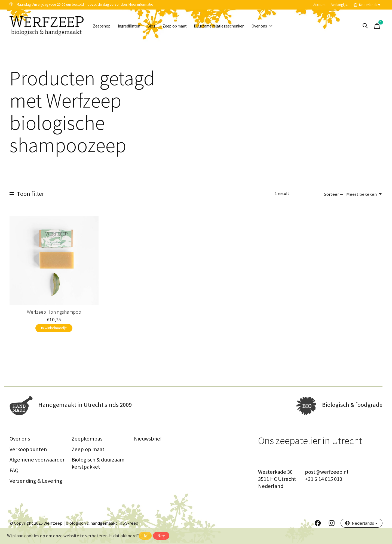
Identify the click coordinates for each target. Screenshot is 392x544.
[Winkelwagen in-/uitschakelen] (377, 26)
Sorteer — (333, 194)
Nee (161, 536)
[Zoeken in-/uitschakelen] (365, 26)
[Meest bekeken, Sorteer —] (364, 194)
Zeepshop (103, 26)
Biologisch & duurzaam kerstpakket (98, 464)
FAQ (14, 471)
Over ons (286, 26)
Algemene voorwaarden (38, 461)
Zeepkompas (87, 440)
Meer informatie (141, 4)
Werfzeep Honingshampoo (54, 312)
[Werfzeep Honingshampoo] (54, 260)
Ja (145, 536)
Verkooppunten (28, 450)
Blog (160, 26)
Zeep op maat (187, 26)
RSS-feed (129, 524)
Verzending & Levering (36, 482)
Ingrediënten (134, 26)
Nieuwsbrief (148, 440)
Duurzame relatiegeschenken (237, 26)
